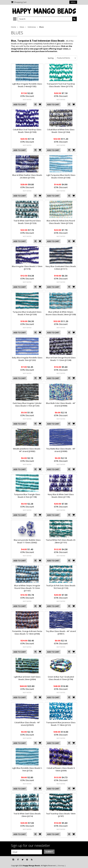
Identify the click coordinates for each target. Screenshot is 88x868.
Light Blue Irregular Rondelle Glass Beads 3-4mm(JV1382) (27, 85)
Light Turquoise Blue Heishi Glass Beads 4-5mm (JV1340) (61, 176)
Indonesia (32, 27)
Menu (73, 2)
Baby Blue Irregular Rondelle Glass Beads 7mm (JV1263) (27, 359)
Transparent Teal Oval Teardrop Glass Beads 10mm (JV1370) (61, 85)
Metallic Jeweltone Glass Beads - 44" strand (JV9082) (27, 450)
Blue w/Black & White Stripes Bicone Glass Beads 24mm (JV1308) (61, 313)
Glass (22, 27)
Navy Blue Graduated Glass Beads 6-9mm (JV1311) (61, 268)
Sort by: (51, 58)
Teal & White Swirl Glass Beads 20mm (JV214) (27, 815)
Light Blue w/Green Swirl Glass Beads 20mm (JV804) (27, 678)
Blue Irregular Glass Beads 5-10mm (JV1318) (27, 268)
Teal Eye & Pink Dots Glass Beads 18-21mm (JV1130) (61, 587)
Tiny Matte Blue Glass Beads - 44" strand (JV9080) (61, 450)
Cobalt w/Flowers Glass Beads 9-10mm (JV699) (61, 769)
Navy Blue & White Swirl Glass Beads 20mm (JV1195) (61, 496)
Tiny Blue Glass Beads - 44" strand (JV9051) (61, 632)
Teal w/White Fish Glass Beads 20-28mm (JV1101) (61, 541)
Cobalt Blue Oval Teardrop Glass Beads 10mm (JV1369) (27, 131)
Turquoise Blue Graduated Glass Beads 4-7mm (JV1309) (27, 313)
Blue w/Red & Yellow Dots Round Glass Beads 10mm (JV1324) (61, 222)
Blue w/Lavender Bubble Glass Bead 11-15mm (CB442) (27, 541)
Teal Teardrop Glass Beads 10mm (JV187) (61, 815)
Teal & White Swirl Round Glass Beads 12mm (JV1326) (27, 222)
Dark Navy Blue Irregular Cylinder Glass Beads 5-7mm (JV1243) (27, 404)
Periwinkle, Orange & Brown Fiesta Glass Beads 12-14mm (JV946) (27, 632)
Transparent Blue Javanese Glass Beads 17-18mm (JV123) (61, 724)
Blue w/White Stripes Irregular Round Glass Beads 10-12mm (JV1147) (27, 588)
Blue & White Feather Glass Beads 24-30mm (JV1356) (27, 176)
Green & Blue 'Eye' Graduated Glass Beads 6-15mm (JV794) (61, 678)
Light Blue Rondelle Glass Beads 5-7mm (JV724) (27, 769)
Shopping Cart (20, 2)
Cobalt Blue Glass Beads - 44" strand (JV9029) (27, 724)
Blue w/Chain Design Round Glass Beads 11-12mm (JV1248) (61, 359)
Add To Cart (20, 104)
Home (14, 27)
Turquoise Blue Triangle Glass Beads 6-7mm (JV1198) (27, 496)
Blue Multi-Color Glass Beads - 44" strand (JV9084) (61, 404)
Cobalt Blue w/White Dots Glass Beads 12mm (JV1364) (61, 131)
